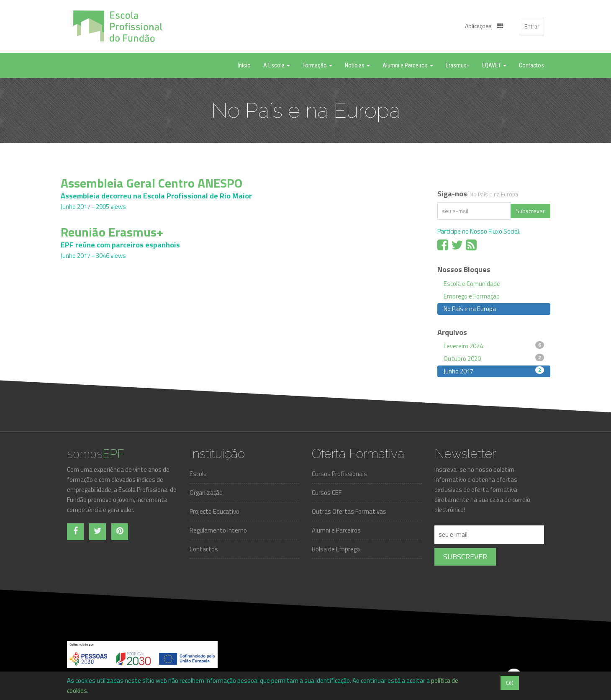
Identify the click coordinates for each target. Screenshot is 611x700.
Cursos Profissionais (339, 474)
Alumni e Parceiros (336, 530)
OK (510, 683)
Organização (206, 493)
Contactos (204, 549)
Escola (198, 474)
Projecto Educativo (214, 511)
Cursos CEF (327, 493)
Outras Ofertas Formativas (349, 511)
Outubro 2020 (494, 358)
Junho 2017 (494, 371)
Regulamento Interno (218, 530)
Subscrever (530, 211)
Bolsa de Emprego (336, 549)
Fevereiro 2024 (494, 346)
